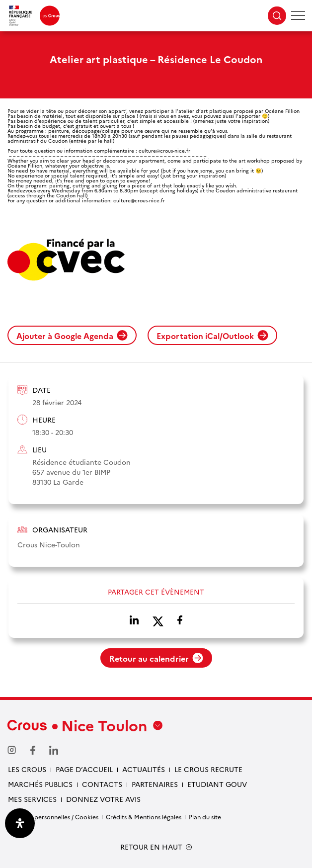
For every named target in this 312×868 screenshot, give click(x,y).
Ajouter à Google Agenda (72, 336)
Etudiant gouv (217, 784)
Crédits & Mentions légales (144, 817)
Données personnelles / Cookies (53, 817)
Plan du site (205, 817)
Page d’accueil (84, 769)
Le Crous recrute (208, 769)
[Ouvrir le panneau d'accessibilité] (20, 823)
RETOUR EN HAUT (151, 847)
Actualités (144, 769)
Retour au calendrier (156, 658)
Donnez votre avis (103, 799)
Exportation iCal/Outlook (212, 336)
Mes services (32, 799)
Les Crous (27, 769)
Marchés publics (40, 784)
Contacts (102, 784)
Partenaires (155, 784)
